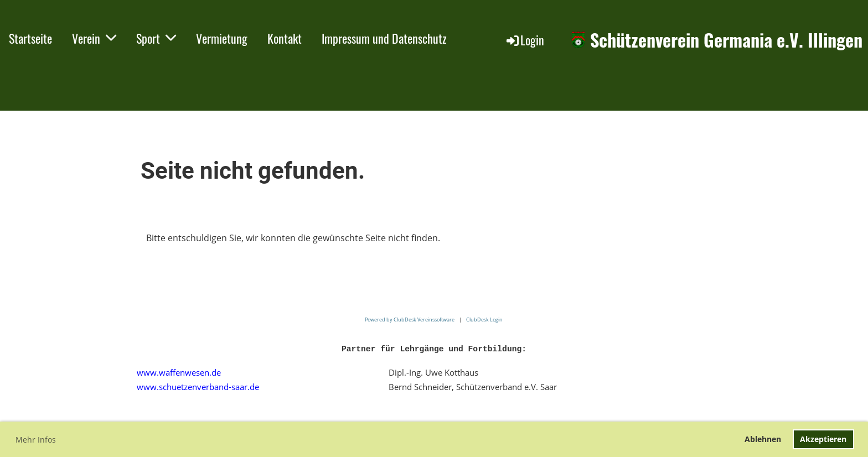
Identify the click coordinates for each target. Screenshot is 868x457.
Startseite (30, 38)
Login (525, 40)
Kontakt (285, 38)
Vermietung (222, 38)
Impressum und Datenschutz (384, 38)
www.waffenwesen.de (179, 372)
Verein (94, 38)
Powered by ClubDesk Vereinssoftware (410, 320)
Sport (156, 38)
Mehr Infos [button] (36, 440)
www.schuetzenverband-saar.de (198, 387)
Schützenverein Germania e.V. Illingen (726, 40)
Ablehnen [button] (763, 439)
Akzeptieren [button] (823, 439)
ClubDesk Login (484, 320)
